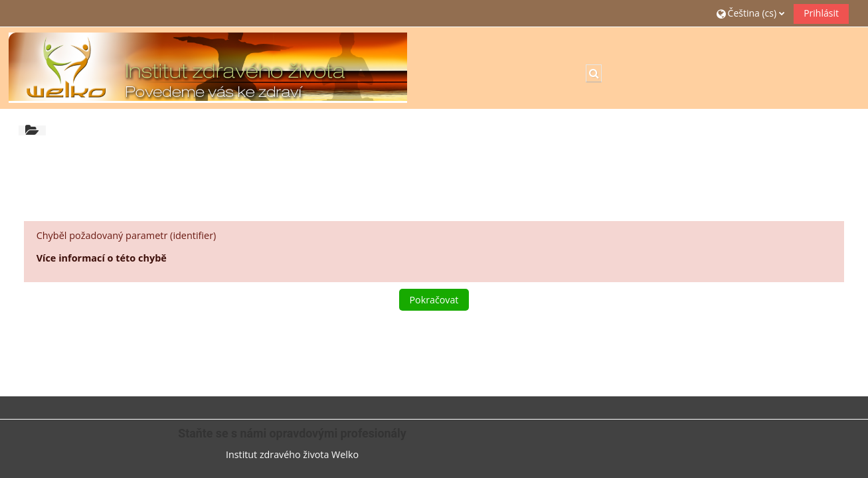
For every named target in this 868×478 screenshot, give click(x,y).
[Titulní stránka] (208, 67)
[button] (751, 13)
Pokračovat (434, 300)
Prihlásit (821, 13)
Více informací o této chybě (102, 258)
